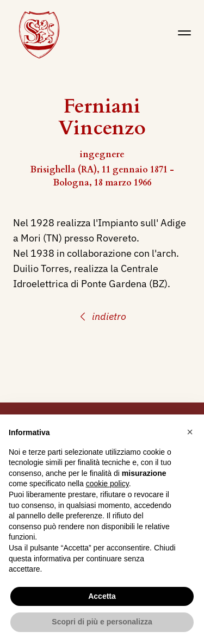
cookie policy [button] (107, 484)
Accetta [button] (102, 596)
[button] (190, 432)
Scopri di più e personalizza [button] (102, 622)
